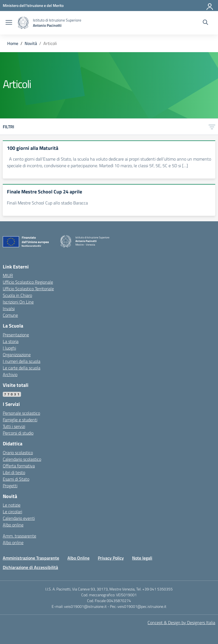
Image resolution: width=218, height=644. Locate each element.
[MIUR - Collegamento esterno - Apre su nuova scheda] (33, 5)
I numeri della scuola (22, 361)
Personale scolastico (21, 413)
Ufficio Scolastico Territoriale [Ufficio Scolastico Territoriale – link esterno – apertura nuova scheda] (28, 289)
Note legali (142, 558)
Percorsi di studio (18, 433)
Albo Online (78, 558)
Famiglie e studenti (20, 420)
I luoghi (9, 348)
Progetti (10, 486)
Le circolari (12, 512)
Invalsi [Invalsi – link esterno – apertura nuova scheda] (9, 308)
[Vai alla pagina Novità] (31, 43)
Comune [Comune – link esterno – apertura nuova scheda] (10, 315)
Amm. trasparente (19, 536)
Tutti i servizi (14, 426)
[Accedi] (210, 6)
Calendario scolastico (22, 459)
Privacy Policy (111, 558)
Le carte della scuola (22, 368)
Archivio (10, 374)
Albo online (13, 525)
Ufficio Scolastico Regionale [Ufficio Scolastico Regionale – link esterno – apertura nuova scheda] (28, 282)
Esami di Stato (16, 479)
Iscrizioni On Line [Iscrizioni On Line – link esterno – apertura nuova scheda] (18, 302)
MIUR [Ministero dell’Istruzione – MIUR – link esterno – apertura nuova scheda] (8, 275)
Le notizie (12, 505)
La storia (11, 341)
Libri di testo (14, 472)
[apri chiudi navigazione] (9, 23)
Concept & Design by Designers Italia (181, 622)
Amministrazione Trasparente (31, 558)
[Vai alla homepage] (23, 23)
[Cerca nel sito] (205, 23)
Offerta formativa (19, 466)
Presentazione (16, 335)
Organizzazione (17, 355)
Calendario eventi (19, 518)
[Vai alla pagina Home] (13, 43)
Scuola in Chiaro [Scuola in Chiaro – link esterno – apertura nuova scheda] (17, 295)
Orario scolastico (18, 453)
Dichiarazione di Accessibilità (30, 567)
